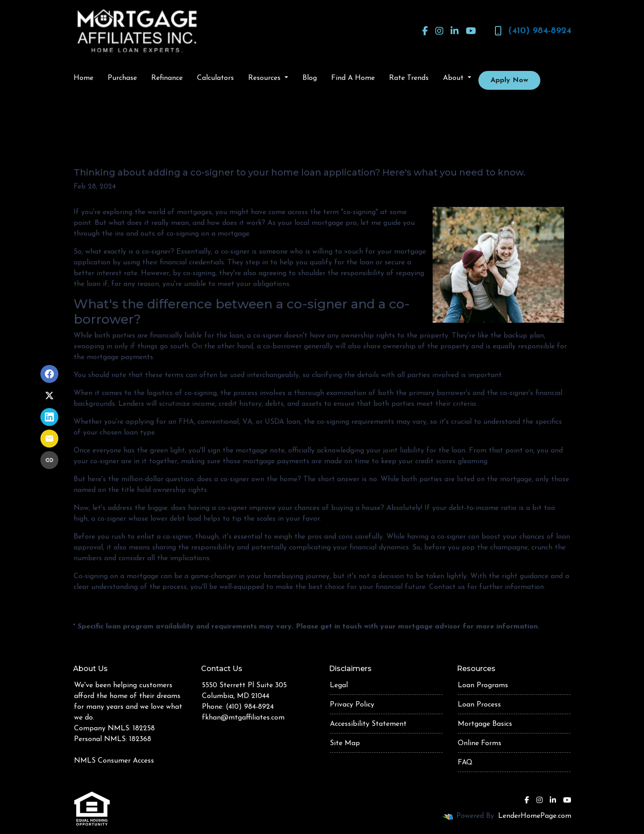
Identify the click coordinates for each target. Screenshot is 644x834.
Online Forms (480, 743)
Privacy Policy (352, 705)
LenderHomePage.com (535, 816)
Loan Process (479, 705)
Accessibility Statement (368, 724)
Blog (310, 78)
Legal (339, 685)
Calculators (215, 78)
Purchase (122, 78)
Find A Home (353, 78)
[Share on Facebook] (49, 374)
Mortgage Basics (485, 724)
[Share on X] (49, 395)
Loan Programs (483, 685)
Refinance (167, 78)
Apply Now (509, 80)
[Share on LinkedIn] (49, 417)
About (454, 78)
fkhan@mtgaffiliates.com (243, 718)
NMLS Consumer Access (114, 761)
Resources (265, 78)
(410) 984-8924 (533, 31)
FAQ (465, 763)
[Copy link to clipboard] (49, 460)
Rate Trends (409, 78)
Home (83, 78)
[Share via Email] (49, 439)
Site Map (345, 743)
